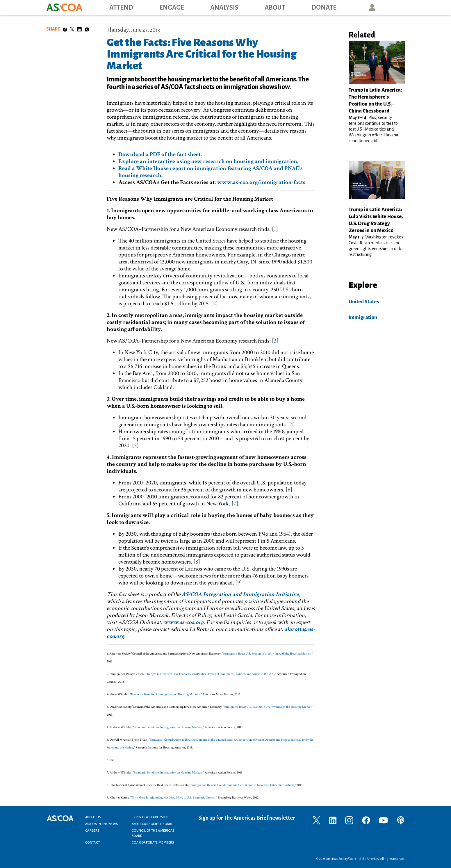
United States (364, 302)
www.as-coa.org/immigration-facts (261, 182)
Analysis (224, 8)
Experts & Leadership (150, 817)
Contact (93, 842)
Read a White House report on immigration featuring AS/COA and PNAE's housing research (211, 172)
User (372, 7)
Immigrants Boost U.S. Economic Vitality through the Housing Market (267, 654)
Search (399, 7)
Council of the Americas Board (153, 833)
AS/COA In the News (101, 824)
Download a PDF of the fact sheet (159, 154)
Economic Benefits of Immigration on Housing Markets (165, 694)
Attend (121, 8)
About (275, 8)
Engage (172, 8)
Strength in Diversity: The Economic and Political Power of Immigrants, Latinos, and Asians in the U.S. (210, 674)
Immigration (363, 317)
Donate (324, 8)
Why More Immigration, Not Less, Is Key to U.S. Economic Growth (173, 798)
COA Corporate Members (153, 842)
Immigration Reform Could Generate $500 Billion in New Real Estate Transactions (242, 785)
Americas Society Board (153, 824)
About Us (93, 817)
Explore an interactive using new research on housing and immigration (208, 161)
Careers (92, 830)
